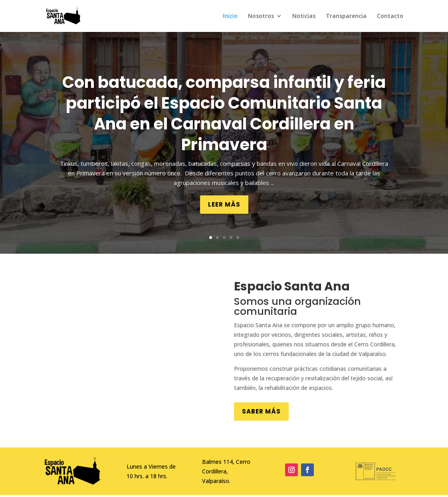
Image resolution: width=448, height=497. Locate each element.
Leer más (224, 204)
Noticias (304, 16)
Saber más (261, 411)
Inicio (230, 16)
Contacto (390, 16)
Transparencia (346, 16)
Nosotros (261, 16)
